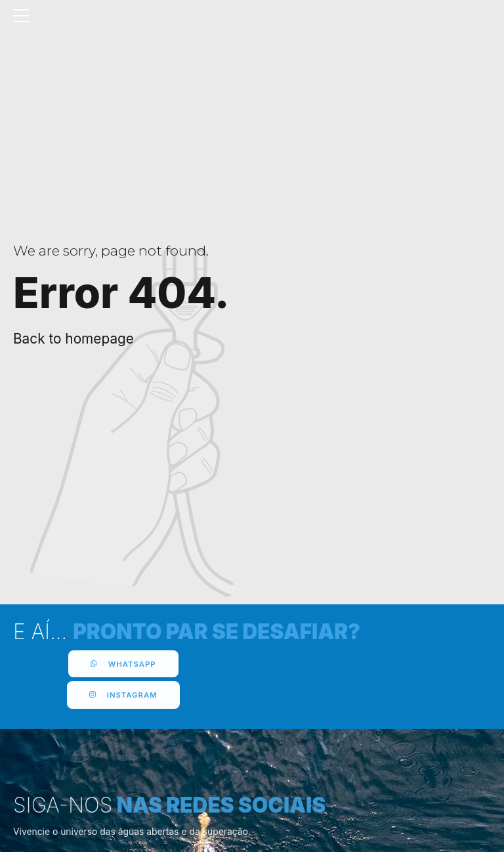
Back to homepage (73, 339)
